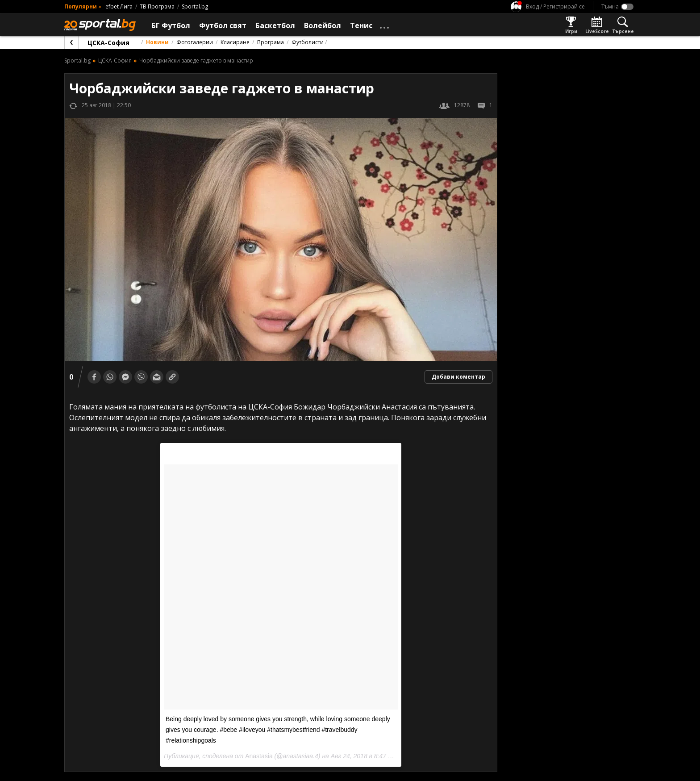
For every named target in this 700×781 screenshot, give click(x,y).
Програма (271, 42)
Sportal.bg (195, 6)
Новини (157, 42)
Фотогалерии (195, 42)
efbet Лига (119, 6)
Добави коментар (458, 377)
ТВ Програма (157, 6)
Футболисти (308, 42)
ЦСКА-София (108, 43)
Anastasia (259, 756)
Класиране (235, 42)
